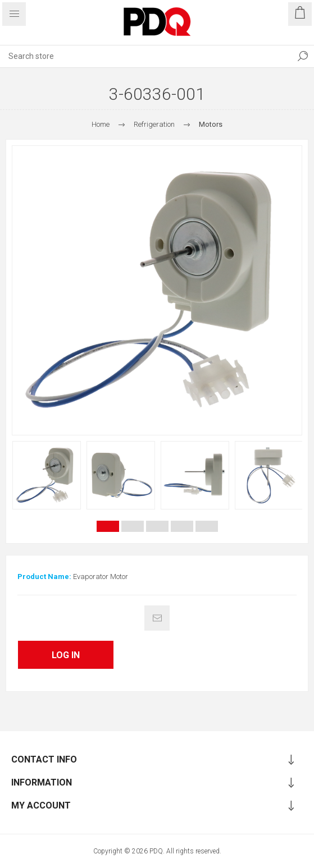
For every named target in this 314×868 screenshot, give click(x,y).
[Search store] (146, 56)
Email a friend (157, 618)
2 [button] (133, 526)
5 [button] (207, 526)
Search (303, 56)
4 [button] (182, 526)
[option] (47, 475)
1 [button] (108, 526)
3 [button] (157, 526)
